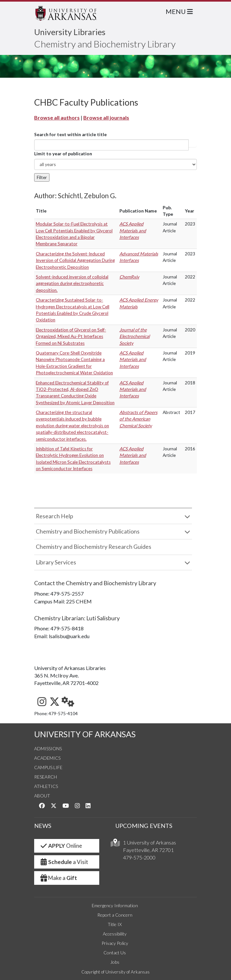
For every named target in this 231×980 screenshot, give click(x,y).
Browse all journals (106, 117)
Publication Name (138, 211)
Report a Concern (115, 915)
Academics (47, 758)
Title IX (115, 924)
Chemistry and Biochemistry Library (105, 44)
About (42, 796)
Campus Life (48, 767)
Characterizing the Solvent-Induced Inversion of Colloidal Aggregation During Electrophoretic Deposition (75, 260)
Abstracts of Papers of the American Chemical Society (138, 419)
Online (61, 846)
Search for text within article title (70, 135)
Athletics (46, 786)
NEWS (43, 826)
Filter (42, 177)
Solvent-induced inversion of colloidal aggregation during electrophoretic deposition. (72, 284)
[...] (111, 145)
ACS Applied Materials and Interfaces (133, 231)
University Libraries (70, 32)
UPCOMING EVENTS (144, 826)
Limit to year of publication (63, 154)
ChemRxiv (129, 277)
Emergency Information (115, 905)
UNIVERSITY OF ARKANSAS (85, 734)
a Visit (64, 862)
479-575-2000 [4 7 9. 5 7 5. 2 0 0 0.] (139, 857)
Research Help (54, 516)
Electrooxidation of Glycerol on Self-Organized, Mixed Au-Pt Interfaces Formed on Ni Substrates (71, 336)
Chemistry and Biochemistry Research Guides (94, 547)
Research (46, 777)
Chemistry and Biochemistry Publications (88, 531)
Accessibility (115, 934)
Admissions (48, 748)
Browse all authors (57, 117)
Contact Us (115, 953)
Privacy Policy (115, 943)
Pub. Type (168, 211)
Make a (58, 878)
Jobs (115, 962)
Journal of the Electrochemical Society (135, 336)
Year (190, 211)
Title (41, 211)
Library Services (56, 562)
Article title (193, 145)
